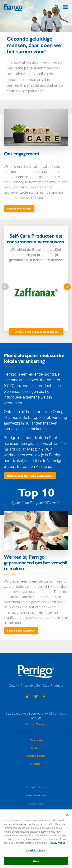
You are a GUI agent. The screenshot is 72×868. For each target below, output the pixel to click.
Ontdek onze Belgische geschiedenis (30, 476)
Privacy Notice (36, 804)
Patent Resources (36, 795)
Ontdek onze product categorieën (36, 332)
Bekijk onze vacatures (21, 630)
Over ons (36, 740)
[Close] (67, 817)
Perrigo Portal (36, 756)
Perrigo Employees (36, 787)
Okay (36, 864)
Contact (36, 764)
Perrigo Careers (36, 724)
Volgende (67, 287)
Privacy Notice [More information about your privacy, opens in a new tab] (57, 845)
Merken (36, 748)
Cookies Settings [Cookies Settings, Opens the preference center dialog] (36, 853)
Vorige (5, 287)
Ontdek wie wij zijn (19, 208)
